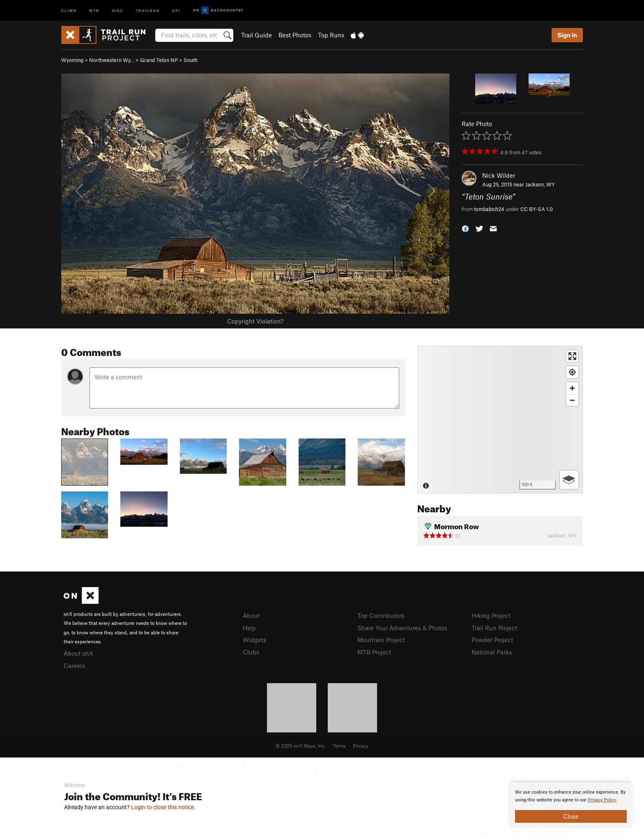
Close (571, 816)
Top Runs (331, 35)
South (191, 60)
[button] (465, 228)
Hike (117, 10)
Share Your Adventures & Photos (402, 628)
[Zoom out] (572, 400)
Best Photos (295, 35)
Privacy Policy (602, 800)
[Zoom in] (572, 388)
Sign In (567, 35)
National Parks (492, 652)
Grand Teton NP (159, 60)
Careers (74, 666)
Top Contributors (381, 615)
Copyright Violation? (255, 321)
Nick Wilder (499, 175)
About (251, 615)
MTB (94, 10)
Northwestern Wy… (112, 60)
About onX (78, 653)
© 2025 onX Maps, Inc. (301, 746)
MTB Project (374, 652)
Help (249, 628)
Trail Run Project (494, 628)
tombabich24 (489, 209)
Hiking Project (491, 615)
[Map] (500, 420)
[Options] (569, 480)
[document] (571, 806)
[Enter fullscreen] (572, 356)
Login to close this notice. (163, 807)
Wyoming (72, 60)
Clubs (251, 652)
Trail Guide (256, 35)
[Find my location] (572, 372)
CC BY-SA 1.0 (537, 209)
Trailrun (148, 10)
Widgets (254, 640)
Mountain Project (381, 640)
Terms (339, 746)
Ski (176, 10)
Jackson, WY (540, 184)
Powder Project (492, 640)
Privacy (361, 746)
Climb (69, 10)
